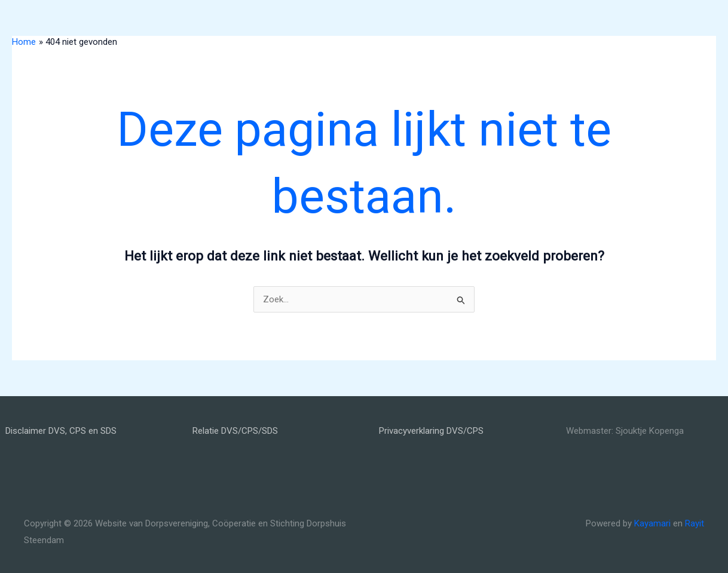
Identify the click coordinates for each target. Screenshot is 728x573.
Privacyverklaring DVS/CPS (431, 431)
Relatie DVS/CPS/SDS (235, 431)
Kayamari (652, 523)
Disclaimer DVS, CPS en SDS (61, 431)
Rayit (695, 523)
